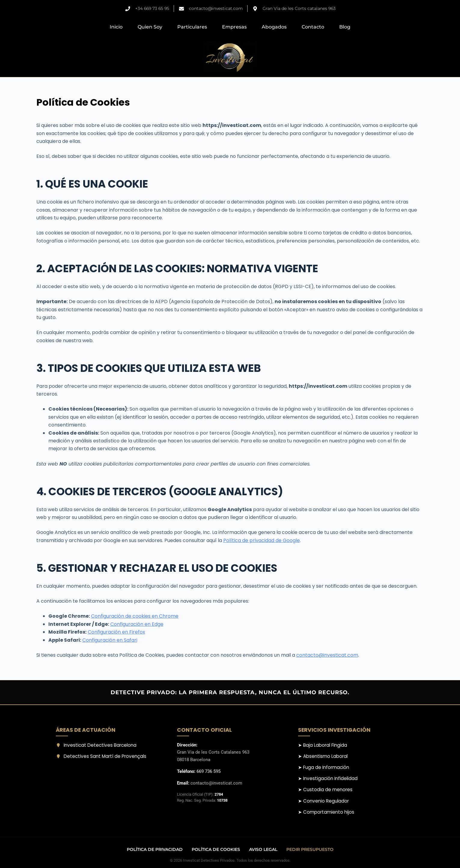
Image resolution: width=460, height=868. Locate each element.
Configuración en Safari (110, 640)
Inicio (116, 27)
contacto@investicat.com (327, 655)
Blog (345, 27)
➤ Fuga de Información (324, 767)
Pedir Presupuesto (310, 849)
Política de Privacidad (155, 849)
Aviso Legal (263, 849)
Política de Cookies (216, 849)
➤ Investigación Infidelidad (328, 778)
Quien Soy (150, 27)
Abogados (274, 27)
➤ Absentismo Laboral (323, 756)
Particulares (192, 27)
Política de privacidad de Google (262, 540)
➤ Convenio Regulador (323, 801)
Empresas (234, 27)
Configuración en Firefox (116, 632)
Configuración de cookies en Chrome (135, 616)
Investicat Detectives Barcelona (96, 745)
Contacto (313, 27)
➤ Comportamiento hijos (326, 812)
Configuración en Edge (137, 624)
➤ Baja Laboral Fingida (323, 745)
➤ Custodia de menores (325, 790)
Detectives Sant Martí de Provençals (101, 756)
